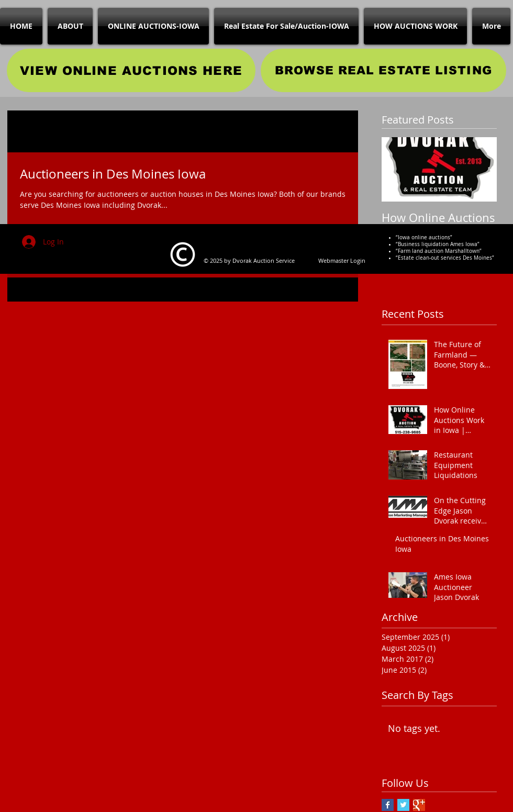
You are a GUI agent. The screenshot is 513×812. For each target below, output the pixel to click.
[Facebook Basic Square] (388, 805)
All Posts (22, 131)
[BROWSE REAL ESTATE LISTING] (383, 70)
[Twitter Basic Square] (403, 805)
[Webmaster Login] (342, 260)
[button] (345, 133)
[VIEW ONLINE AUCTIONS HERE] (131, 70)
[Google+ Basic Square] (419, 805)
